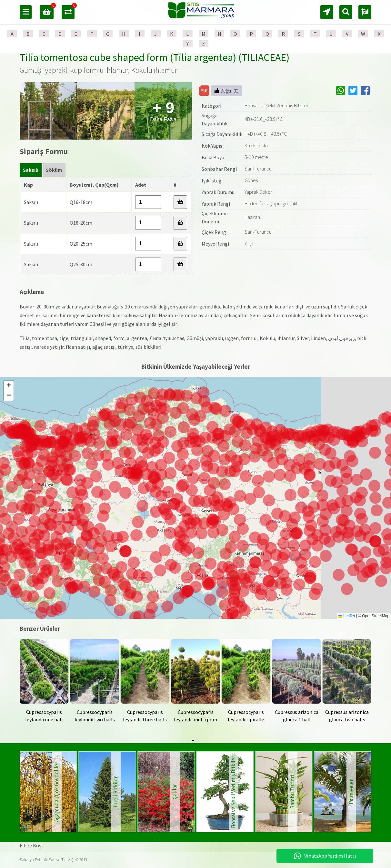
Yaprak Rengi (216, 204)
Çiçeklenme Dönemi (215, 218)
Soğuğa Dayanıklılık (215, 120)
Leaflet (347, 616)
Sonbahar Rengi (219, 169)
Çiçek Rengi (215, 232)
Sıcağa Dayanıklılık (222, 134)
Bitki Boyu (213, 157)
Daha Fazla (163, 111)
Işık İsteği (212, 180)
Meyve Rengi (215, 244)
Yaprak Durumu (218, 192)
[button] (209, 584)
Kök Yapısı (213, 146)
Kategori (211, 106)
